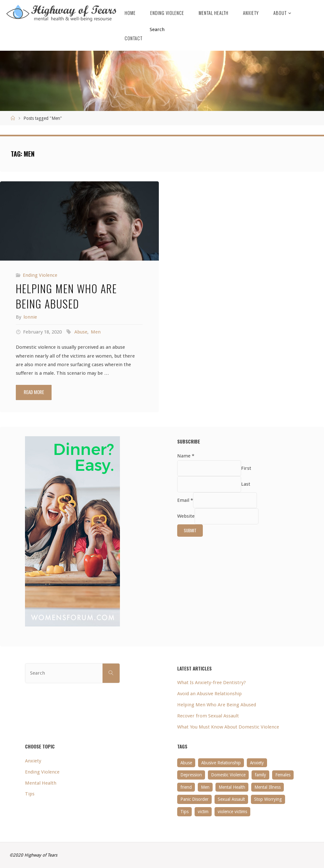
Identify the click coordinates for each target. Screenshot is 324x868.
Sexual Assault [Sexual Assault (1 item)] (231, 799)
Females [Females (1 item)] (283, 775)
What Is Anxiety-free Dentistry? (212, 683)
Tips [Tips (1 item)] (184, 812)
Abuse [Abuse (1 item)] (186, 763)
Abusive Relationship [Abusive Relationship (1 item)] (221, 763)
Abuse (81, 332)
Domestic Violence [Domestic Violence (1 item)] (228, 775)
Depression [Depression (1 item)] (191, 775)
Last (246, 484)
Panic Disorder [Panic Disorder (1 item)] (194, 799)
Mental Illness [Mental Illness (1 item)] (268, 787)
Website (186, 516)
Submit (190, 530)
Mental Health (41, 783)
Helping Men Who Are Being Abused (66, 296)
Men (96, 332)
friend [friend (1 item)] (186, 787)
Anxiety (33, 761)
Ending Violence (40, 275)
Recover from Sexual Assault (208, 716)
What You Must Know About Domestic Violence (228, 727)
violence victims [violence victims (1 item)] (232, 812)
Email (185, 500)
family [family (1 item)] (260, 775)
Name (186, 456)
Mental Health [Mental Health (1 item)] (232, 787)
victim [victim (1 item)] (203, 812)
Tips (30, 794)
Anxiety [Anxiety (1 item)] (257, 763)
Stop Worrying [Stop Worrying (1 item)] (268, 799)
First (246, 468)
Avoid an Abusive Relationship (209, 694)
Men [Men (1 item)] (205, 787)
